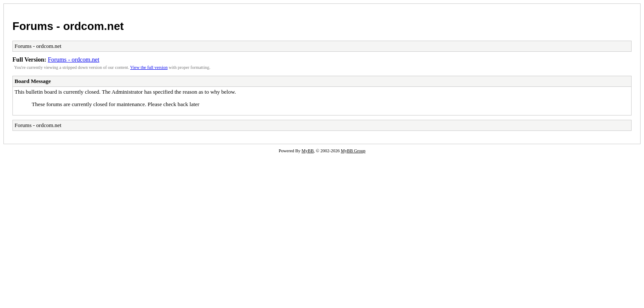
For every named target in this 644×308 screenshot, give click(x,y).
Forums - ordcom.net (68, 26)
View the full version (149, 67)
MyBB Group (353, 151)
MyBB (307, 151)
